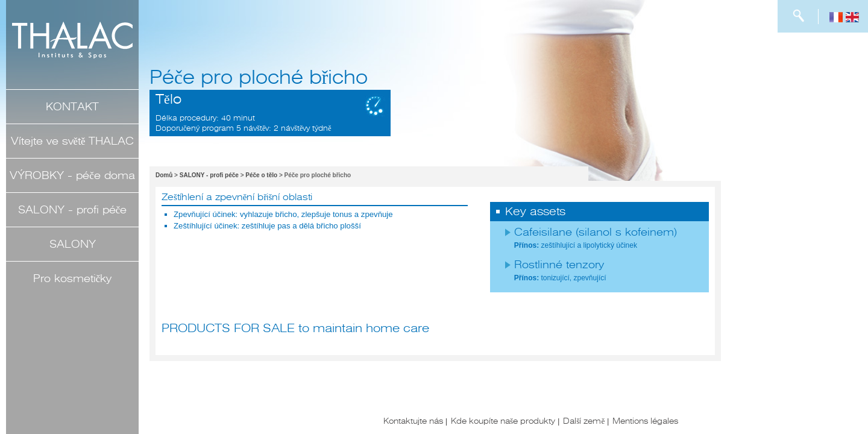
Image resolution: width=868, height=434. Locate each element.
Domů (164, 175)
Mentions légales (645, 421)
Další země (584, 421)
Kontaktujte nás (413, 421)
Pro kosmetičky (72, 278)
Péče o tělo (261, 175)
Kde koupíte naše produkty (503, 421)
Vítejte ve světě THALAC (73, 141)
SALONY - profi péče (72, 210)
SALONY (73, 244)
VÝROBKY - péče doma (72, 175)
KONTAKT (72, 107)
